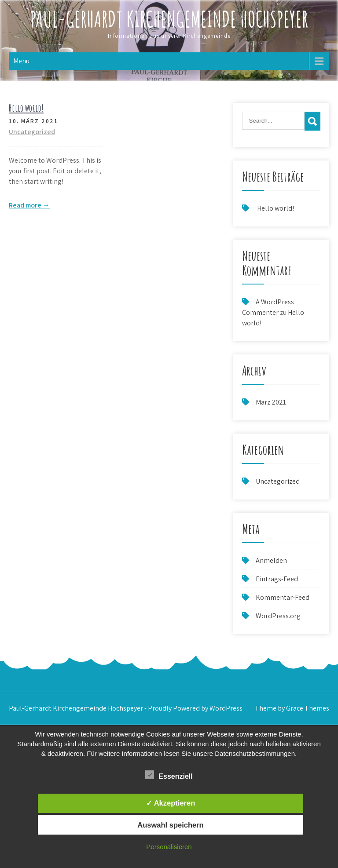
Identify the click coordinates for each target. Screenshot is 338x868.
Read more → (29, 205)
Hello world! (26, 108)
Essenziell (169, 775)
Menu (21, 61)
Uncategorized (32, 132)
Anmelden (271, 560)
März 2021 (271, 402)
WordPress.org (278, 616)
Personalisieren (169, 847)
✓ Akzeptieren (171, 803)
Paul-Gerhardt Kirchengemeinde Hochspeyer (169, 19)
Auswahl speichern (170, 825)
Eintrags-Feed (277, 579)
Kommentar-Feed (283, 597)
